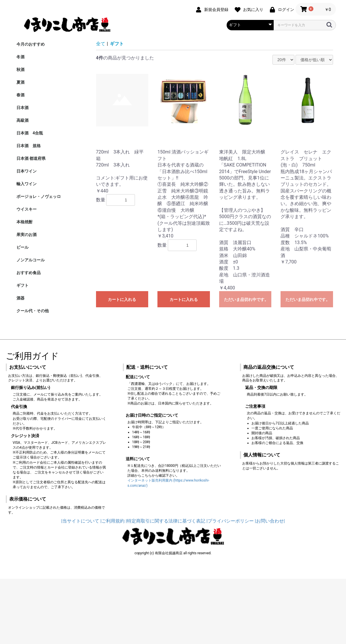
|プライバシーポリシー (230, 521)
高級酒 (22, 120)
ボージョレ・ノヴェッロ (39, 196)
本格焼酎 (25, 222)
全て (101, 44)
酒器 (20, 298)
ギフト (22, 285)
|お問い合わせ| (270, 521)
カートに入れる (122, 299)
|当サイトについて (80, 521)
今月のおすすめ (31, 44)
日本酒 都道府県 (31, 158)
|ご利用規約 (112, 521)
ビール (22, 247)
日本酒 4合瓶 (30, 133)
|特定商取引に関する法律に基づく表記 (166, 521)
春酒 (20, 95)
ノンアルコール (31, 260)
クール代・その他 (33, 311)
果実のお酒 (27, 235)
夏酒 (20, 82)
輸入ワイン (27, 184)
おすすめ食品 (29, 273)
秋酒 (20, 70)
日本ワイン (27, 171)
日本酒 (22, 108)
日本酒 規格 (29, 146)
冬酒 (20, 57)
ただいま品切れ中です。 (246, 299)
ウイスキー (27, 209)
